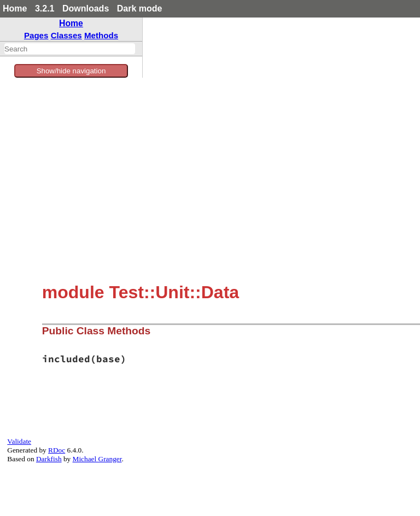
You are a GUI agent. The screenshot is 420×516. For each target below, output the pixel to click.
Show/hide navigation (71, 71)
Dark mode (140, 8)
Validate (19, 441)
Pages (36, 35)
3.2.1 (45, 8)
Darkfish (49, 459)
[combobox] (70, 49)
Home (15, 8)
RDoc (57, 450)
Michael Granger (97, 459)
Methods (101, 35)
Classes (66, 35)
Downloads (86, 8)
